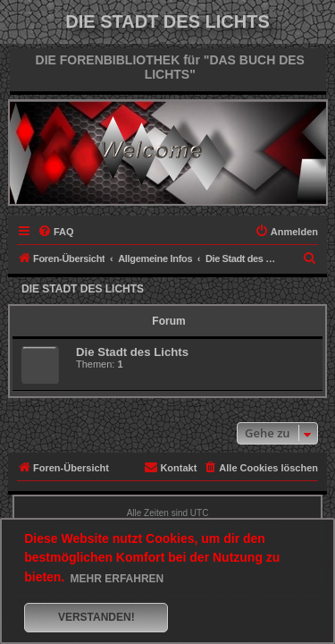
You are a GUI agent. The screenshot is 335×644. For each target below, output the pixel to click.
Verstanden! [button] (96, 617)
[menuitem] (56, 232)
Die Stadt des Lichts (83, 289)
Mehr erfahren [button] (117, 579)
